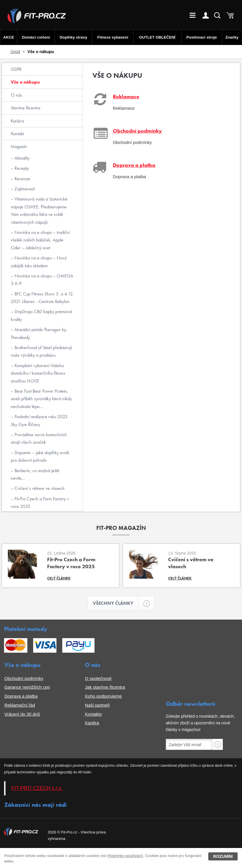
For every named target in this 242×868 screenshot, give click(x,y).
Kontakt (17, 134)
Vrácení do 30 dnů (22, 714)
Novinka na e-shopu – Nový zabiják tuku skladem (39, 262)
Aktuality (21, 158)
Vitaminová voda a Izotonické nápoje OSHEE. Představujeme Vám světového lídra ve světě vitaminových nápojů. (39, 210)
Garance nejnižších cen (27, 687)
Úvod (15, 52)
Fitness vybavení (113, 37)
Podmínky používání (125, 856)
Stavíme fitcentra (25, 108)
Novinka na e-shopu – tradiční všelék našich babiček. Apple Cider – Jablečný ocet (40, 240)
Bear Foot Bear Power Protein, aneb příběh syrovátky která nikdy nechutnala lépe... (41, 399)
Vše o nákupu (25, 82)
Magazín (19, 146)
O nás (16, 95)
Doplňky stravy (73, 37)
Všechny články (116, 603)
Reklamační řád (20, 705)
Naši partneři (97, 705)
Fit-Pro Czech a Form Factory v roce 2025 (40, 502)
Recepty (21, 168)
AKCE (9, 37)
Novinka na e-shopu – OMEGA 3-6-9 (42, 280)
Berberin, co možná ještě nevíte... (35, 474)
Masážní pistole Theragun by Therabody (39, 333)
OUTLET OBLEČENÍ (158, 37)
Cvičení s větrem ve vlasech (39, 488)
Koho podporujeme (103, 696)
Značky (232, 37)
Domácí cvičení (36, 37)
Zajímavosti (24, 189)
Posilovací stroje (202, 37)
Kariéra (17, 121)
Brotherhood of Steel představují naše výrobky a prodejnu (41, 351)
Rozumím (223, 856)
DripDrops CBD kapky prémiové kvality (41, 315)
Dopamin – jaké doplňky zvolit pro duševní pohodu (40, 456)
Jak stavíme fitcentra (105, 687)
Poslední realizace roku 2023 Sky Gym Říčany (39, 420)
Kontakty (93, 714)
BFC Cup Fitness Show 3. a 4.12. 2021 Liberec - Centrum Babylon (42, 298)
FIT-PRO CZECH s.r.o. (37, 788)
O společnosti (98, 678)
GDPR (16, 69)
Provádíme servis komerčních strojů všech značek (39, 438)
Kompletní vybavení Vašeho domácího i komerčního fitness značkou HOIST (38, 373)
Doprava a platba (21, 696)
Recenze (22, 179)
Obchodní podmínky (24, 678)
